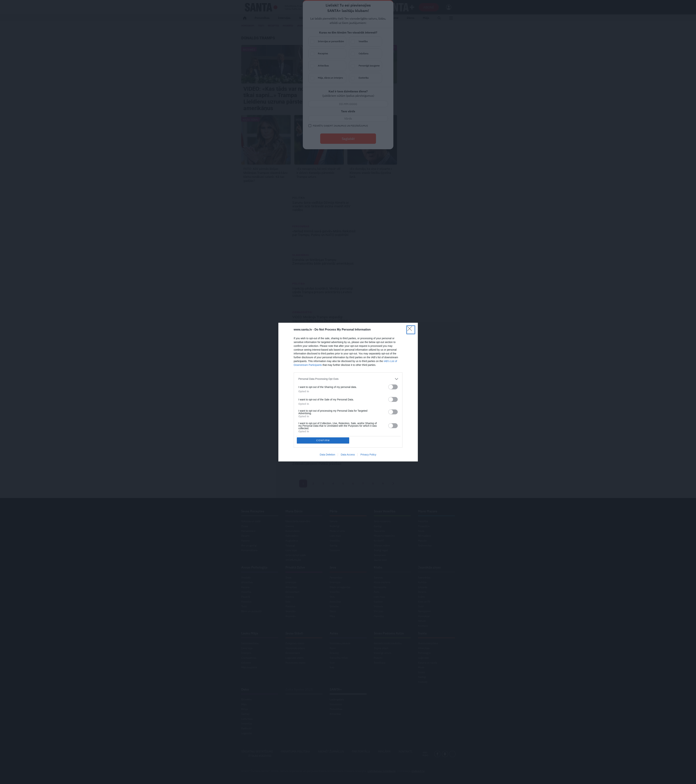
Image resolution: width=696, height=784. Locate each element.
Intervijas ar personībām (331, 42)
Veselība (369, 42)
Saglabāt (348, 139)
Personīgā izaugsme (369, 66)
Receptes (331, 54)
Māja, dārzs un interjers (331, 78)
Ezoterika (369, 78)
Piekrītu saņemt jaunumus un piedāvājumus (340, 126)
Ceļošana (369, 54)
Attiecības (331, 66)
